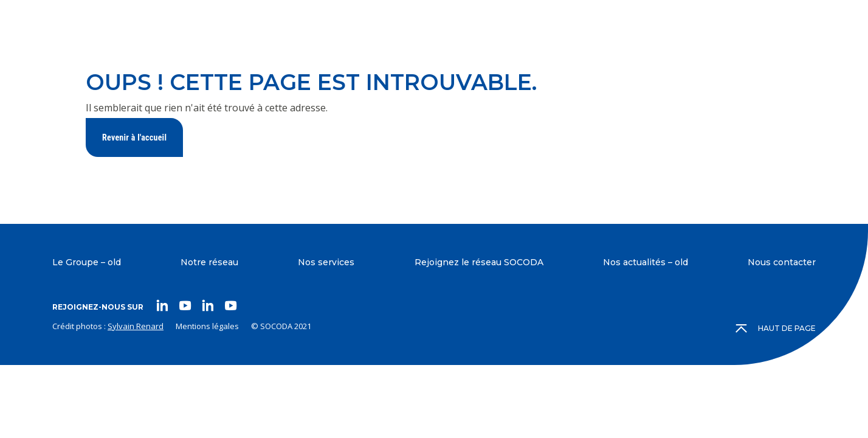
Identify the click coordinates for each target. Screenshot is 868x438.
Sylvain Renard (136, 326)
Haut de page (776, 328)
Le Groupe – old (87, 262)
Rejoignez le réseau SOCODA (479, 262)
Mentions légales (207, 326)
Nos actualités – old (646, 262)
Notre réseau (209, 262)
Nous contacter (782, 262)
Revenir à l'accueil (134, 137)
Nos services (326, 262)
